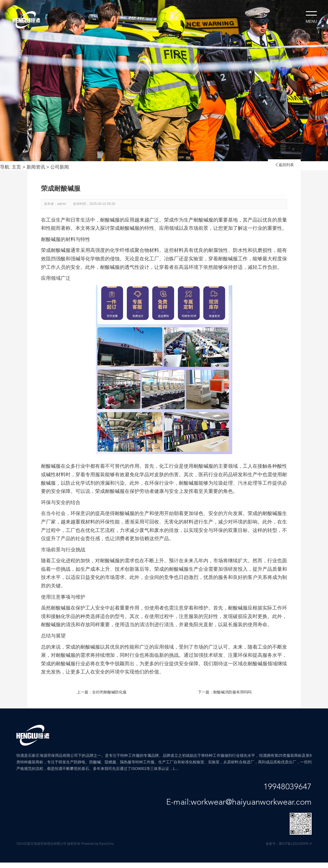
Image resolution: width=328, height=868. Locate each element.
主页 (16, 167)
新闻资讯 (36, 167)
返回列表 (284, 165)
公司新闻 (60, 167)
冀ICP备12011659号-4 (295, 844)
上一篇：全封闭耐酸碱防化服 (102, 692)
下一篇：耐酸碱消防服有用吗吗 (225, 692)
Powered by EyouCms (97, 844)
